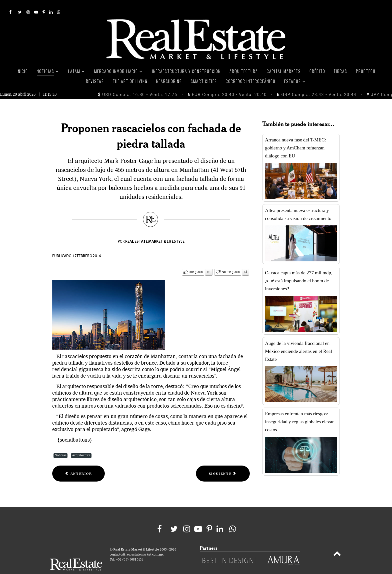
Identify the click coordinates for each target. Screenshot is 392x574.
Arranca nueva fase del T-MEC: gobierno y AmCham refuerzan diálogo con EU (295, 137)
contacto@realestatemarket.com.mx (137, 544)
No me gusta (231, 261)
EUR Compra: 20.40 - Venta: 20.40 (227, 83)
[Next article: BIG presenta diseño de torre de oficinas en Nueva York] (223, 462)
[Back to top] (337, 544)
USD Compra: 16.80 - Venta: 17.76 (138, 83)
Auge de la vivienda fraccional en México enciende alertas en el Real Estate (298, 340)
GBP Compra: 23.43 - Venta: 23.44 (317, 83)
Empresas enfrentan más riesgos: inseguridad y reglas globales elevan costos (300, 410)
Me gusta (196, 261)
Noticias (60, 444)
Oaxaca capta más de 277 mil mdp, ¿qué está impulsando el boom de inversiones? (299, 270)
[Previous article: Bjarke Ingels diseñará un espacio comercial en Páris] (78, 462)
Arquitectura (81, 444)
